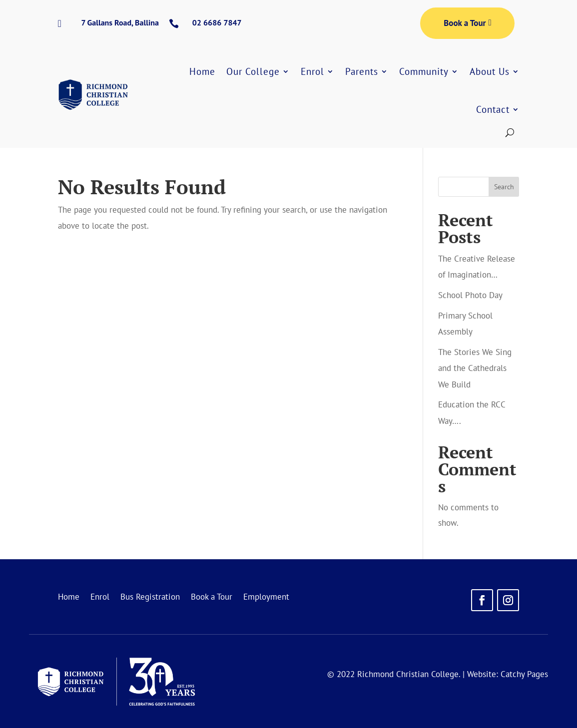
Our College (253, 71)
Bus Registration (150, 598)
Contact (493, 109)
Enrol (312, 71)
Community (424, 71)
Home (202, 71)
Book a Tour (465, 23)
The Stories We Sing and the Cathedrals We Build (475, 368)
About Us (490, 71)
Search (504, 187)
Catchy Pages (524, 674)
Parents (362, 71)
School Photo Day (470, 295)
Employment (266, 598)
